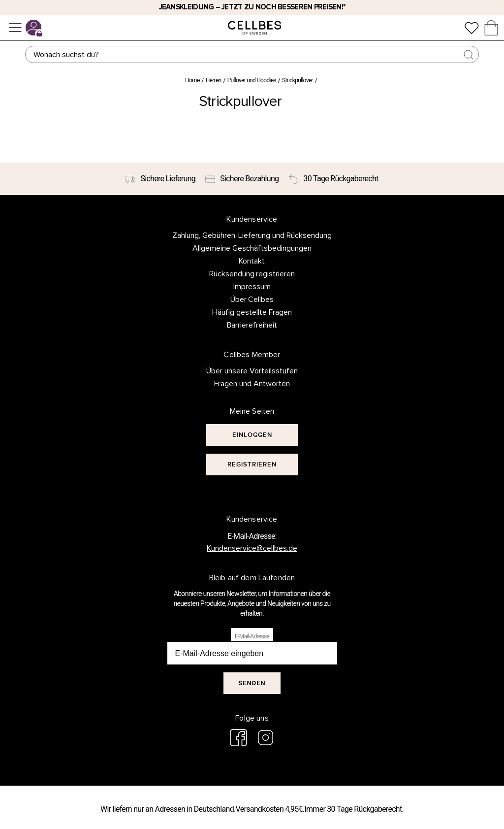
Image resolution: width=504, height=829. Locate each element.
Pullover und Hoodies (252, 80)
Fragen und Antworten (252, 384)
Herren (214, 80)
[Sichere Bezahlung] (242, 179)
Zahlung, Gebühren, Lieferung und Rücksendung (252, 235)
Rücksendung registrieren (252, 274)
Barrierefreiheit (252, 325)
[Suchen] (252, 54)
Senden (252, 683)
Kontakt (252, 261)
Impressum (252, 287)
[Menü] (15, 28)
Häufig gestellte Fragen (252, 312)
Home (192, 80)
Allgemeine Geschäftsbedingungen (252, 248)
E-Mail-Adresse (252, 636)
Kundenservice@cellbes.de (252, 548)
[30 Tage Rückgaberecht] (333, 179)
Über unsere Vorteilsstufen (252, 371)
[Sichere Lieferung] (160, 179)
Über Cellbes (252, 299)
